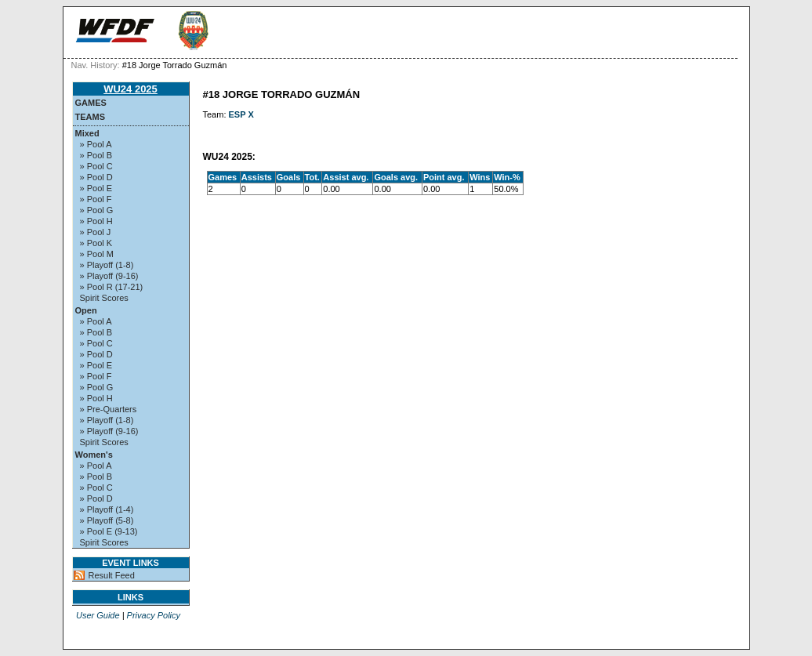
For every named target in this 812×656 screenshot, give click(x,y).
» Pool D (96, 177)
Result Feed (112, 575)
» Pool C (96, 166)
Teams (91, 117)
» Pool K (96, 243)
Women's (94, 455)
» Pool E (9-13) (109, 531)
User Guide (98, 615)
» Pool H (96, 221)
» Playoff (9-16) (109, 276)
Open (86, 310)
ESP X (241, 114)
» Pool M (97, 254)
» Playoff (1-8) (107, 265)
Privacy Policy (154, 615)
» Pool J (96, 232)
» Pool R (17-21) (112, 287)
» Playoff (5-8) (107, 520)
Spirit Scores (104, 298)
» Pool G (97, 210)
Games (91, 103)
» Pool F (96, 199)
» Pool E (96, 188)
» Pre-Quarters (109, 409)
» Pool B (96, 155)
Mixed (87, 133)
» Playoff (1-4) (107, 509)
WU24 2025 (130, 89)
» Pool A (96, 144)
